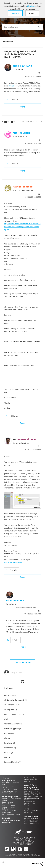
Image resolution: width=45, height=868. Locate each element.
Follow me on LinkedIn (13, 562)
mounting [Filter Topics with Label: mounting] (8, 752)
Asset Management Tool (33, 789)
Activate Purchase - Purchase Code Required (34, 795)
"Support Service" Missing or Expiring (31, 823)
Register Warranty (31, 818)
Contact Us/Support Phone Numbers (32, 779)
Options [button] (42, 41)
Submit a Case (30, 802)
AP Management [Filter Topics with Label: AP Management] (11, 705)
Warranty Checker (31, 820)
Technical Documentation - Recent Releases (8, 802)
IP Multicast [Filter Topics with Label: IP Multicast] (9, 748)
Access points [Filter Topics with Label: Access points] (10, 695)
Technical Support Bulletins (9, 808)
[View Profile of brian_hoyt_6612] (22, 66)
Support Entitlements (32, 793)
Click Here (31, 6)
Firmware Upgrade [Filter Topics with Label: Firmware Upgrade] (12, 729)
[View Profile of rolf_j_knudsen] (21, 133)
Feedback (28, 781)
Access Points (9, 41)
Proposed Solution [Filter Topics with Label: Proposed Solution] (11, 762)
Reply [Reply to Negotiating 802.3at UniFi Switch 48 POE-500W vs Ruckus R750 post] (22, 106)
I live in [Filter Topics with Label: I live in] (7, 738)
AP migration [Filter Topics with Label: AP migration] (9, 709)
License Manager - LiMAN (9, 787)
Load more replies (22, 662)
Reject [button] (32, 13)
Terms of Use (9, 856)
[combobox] (22, 27)
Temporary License (9, 793)
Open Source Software (33, 811)
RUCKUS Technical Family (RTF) (9, 811)
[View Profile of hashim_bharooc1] (23, 187)
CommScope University (11, 814)
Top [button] (3, 862)
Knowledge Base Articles (11, 799)
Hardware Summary (32, 791)
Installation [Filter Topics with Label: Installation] (9, 743)
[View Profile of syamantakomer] (26, 439)
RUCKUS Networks (24, 838)
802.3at (12, 86)
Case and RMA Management (30, 804)
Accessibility (29, 812)
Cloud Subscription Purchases (32, 799)
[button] (15, 13)
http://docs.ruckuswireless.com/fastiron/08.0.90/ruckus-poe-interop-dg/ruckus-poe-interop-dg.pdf (22, 227)
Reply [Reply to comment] (22, 170)
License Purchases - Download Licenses (9, 790)
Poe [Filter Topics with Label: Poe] (6, 757)
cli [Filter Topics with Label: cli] (5, 719)
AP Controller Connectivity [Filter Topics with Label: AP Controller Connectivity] (14, 700)
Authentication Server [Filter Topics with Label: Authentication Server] (13, 714)
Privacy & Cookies (18, 856)
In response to (25, 607)
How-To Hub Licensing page (10, 783)
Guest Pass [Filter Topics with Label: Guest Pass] (9, 733)
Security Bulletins (8, 805)
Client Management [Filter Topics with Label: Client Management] (12, 724)
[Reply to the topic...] (26, 672)
